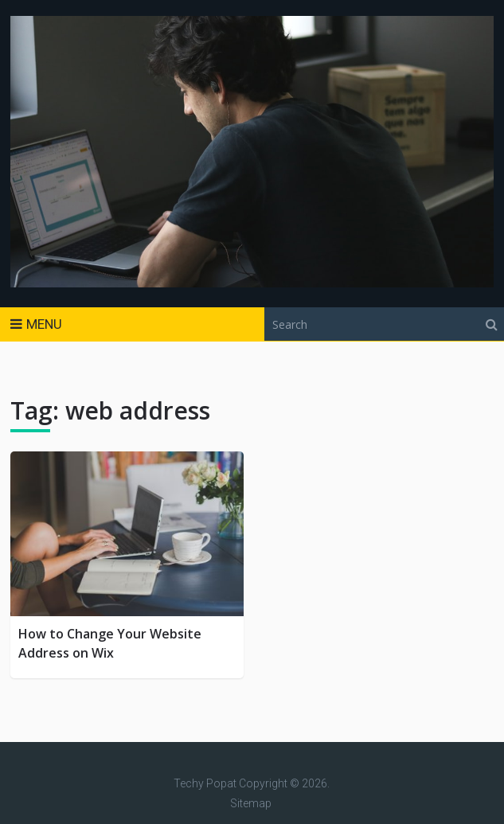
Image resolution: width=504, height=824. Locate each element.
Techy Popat (205, 783)
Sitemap (251, 803)
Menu (44, 324)
